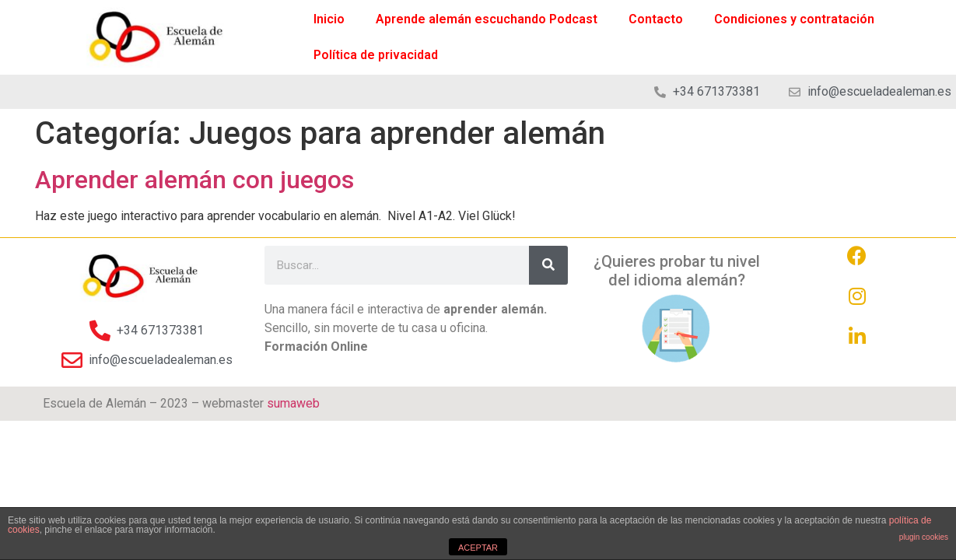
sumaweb (293, 403)
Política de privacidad (376, 55)
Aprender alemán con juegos (194, 180)
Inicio (329, 19)
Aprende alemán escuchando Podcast (487, 19)
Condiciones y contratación (794, 19)
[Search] (548, 265)
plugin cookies (924, 537)
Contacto (656, 19)
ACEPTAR (478, 548)
